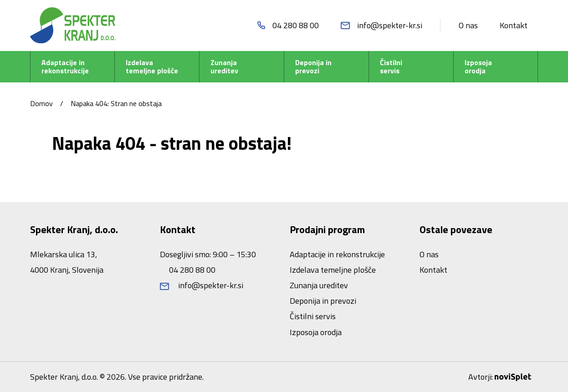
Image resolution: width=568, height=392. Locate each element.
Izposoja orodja (478, 67)
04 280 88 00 (191, 270)
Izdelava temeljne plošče (152, 67)
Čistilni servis (391, 67)
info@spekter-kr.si (202, 285)
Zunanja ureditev (224, 67)
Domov (41, 103)
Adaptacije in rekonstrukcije (65, 67)
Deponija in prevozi (313, 67)
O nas (468, 25)
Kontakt (514, 25)
